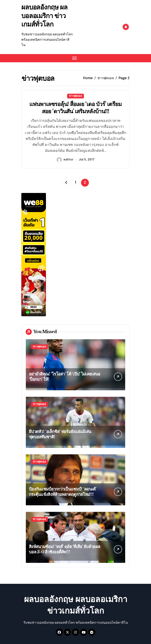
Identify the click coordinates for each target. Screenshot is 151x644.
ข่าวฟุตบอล (75, 96)
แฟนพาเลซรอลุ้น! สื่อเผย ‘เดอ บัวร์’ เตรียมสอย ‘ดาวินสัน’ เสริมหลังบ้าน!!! (75, 108)
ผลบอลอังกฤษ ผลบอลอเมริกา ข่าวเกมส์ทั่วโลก (44, 16)
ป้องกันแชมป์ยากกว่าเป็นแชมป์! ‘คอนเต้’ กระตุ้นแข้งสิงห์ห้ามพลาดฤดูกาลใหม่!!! (63, 492)
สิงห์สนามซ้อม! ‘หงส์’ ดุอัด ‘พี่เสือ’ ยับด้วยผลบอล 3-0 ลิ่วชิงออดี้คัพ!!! (65, 549)
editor (65, 160)
